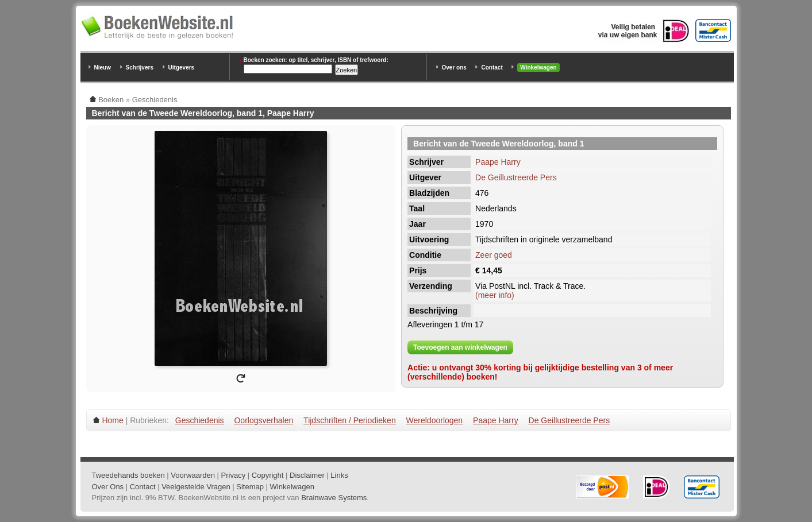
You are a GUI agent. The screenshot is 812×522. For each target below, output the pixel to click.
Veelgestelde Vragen (196, 487)
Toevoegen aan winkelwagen (460, 347)
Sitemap (250, 487)
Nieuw (103, 67)
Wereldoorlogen (435, 420)
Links (339, 475)
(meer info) (495, 295)
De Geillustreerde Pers (516, 177)
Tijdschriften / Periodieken (350, 420)
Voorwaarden (193, 475)
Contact (492, 67)
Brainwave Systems (334, 498)
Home (112, 420)
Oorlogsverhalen (263, 420)
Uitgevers (182, 67)
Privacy (234, 475)
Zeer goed (494, 255)
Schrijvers (140, 67)
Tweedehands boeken (128, 475)
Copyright (268, 475)
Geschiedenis (200, 420)
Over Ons (108, 487)
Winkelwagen (538, 67)
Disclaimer (307, 475)
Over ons (454, 67)
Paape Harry (498, 162)
